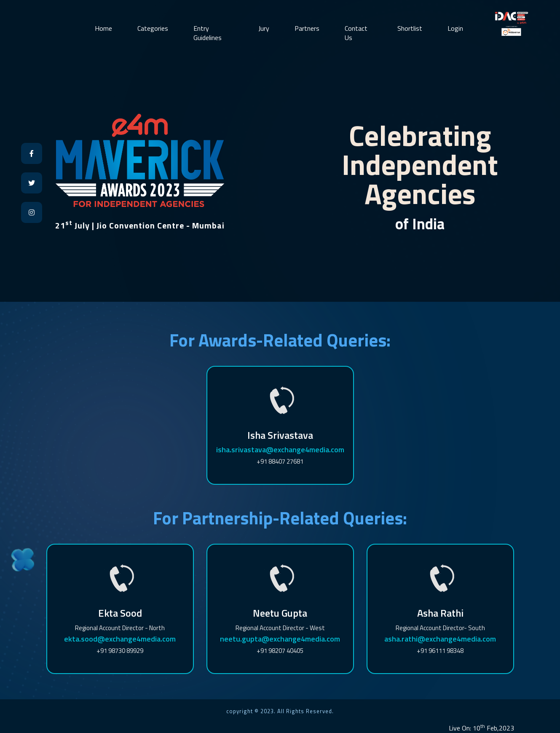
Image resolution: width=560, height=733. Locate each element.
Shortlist (410, 28)
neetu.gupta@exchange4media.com (280, 639)
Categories (153, 28)
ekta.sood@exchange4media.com (120, 639)
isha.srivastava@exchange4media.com (280, 450)
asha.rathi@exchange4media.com (440, 639)
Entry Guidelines (208, 33)
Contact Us (356, 33)
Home (103, 28)
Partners (307, 28)
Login (455, 28)
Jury (264, 28)
